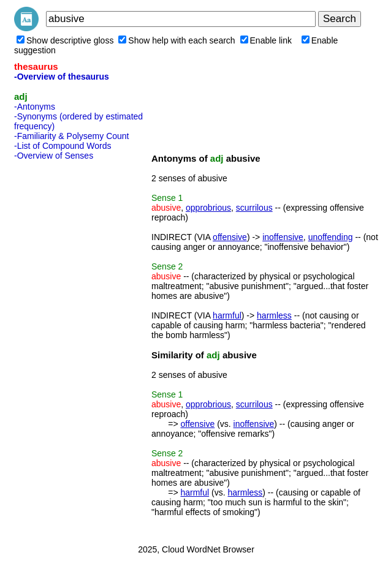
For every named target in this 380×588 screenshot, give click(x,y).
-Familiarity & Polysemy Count (72, 136)
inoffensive (283, 237)
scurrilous (254, 208)
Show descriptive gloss (65, 40)
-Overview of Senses (54, 156)
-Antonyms (35, 107)
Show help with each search (177, 40)
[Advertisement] (63, 349)
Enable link (266, 40)
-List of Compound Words (63, 146)
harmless (274, 315)
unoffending (331, 237)
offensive (230, 237)
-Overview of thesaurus (62, 77)
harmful (227, 315)
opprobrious (208, 208)
